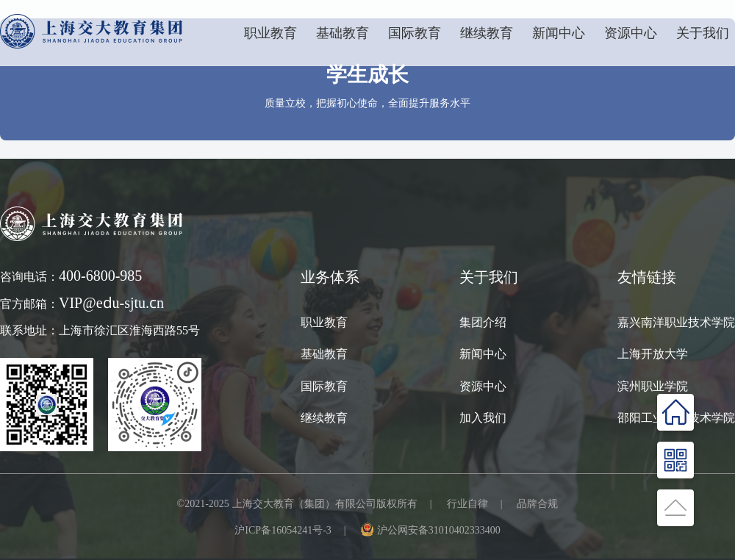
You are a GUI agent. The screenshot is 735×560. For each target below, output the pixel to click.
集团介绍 (483, 322)
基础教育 (343, 33)
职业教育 (270, 33)
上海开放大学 (653, 353)
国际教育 (324, 386)
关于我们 (703, 33)
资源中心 (631, 33)
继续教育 (324, 417)
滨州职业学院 (653, 386)
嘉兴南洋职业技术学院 (676, 322)
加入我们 (483, 417)
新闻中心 (559, 33)
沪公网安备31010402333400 (439, 530)
